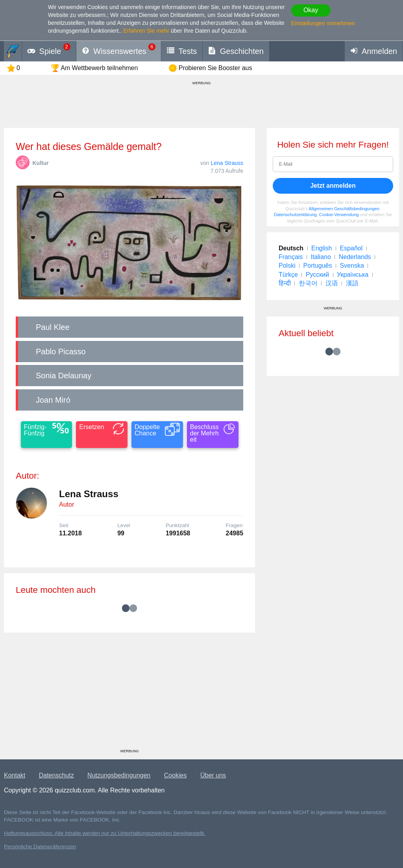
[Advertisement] (129, 694)
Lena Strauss (227, 163)
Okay (311, 10)
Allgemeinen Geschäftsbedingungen (344, 209)
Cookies (176, 775)
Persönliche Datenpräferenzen (40, 847)
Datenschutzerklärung (295, 215)
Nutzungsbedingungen (119, 775)
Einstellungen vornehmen (323, 23)
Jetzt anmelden (333, 186)
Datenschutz (56, 775)
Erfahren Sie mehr (146, 31)
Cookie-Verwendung (339, 215)
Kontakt (15, 775)
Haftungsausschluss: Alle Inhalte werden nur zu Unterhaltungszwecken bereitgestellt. (105, 833)
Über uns (213, 775)
